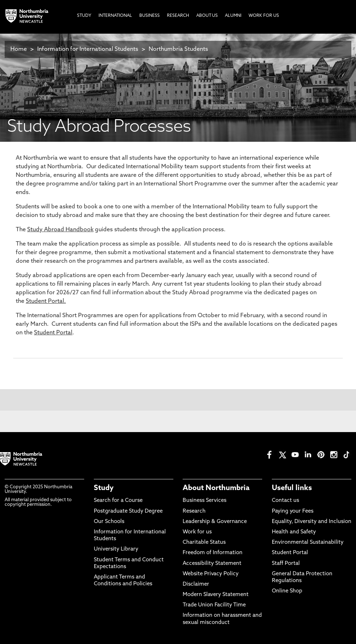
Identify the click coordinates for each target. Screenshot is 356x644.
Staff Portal (286, 564)
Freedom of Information (213, 553)
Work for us (197, 532)
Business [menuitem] (150, 16)
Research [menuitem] (178, 16)
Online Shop (287, 591)
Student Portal (53, 333)
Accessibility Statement (212, 564)
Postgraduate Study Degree (128, 511)
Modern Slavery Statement (216, 595)
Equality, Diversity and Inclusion (312, 522)
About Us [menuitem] (207, 16)
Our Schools (109, 522)
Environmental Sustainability (308, 543)
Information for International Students (88, 49)
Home (19, 49)
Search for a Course (118, 501)
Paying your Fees (293, 511)
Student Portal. (46, 301)
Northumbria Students (178, 49)
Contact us (285, 501)
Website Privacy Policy (211, 574)
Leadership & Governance (215, 522)
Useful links (292, 488)
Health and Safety (294, 532)
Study (104, 488)
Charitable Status (204, 543)
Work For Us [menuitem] (264, 16)
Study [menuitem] (84, 16)
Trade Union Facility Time (214, 605)
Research (194, 511)
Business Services (205, 501)
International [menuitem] (115, 16)
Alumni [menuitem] (233, 16)
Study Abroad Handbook (60, 230)
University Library (116, 549)
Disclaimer (196, 584)
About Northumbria (216, 488)
